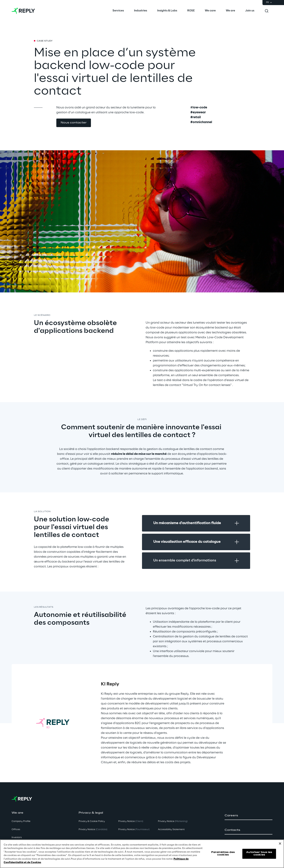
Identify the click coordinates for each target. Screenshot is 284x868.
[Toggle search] (267, 11)
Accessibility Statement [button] (171, 829)
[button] (74, 123)
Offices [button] (16, 829)
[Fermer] (280, 844)
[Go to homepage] (23, 11)
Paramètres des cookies (223, 854)
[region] (142, 854)
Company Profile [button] (21, 821)
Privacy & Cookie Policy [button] (92, 821)
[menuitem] (118, 11)
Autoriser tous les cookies (259, 854)
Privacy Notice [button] (93, 829)
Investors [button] (17, 837)
